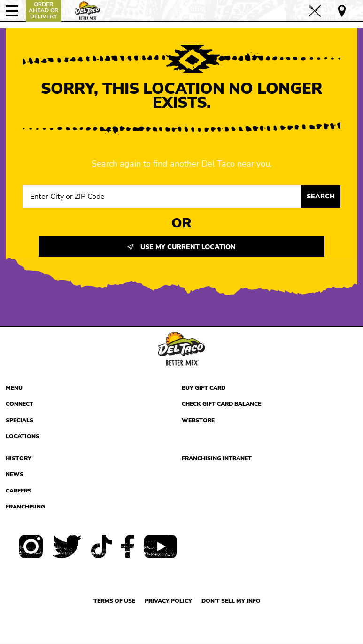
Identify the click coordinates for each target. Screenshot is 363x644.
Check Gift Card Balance (221, 404)
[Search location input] (162, 197)
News (15, 474)
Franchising (25, 507)
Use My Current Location (181, 247)
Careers (19, 491)
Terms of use (114, 601)
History (19, 458)
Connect (19, 404)
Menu (14, 388)
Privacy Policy (168, 601)
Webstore (198, 420)
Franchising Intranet (217, 458)
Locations (23, 436)
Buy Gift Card (204, 388)
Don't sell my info (231, 601)
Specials (19, 420)
